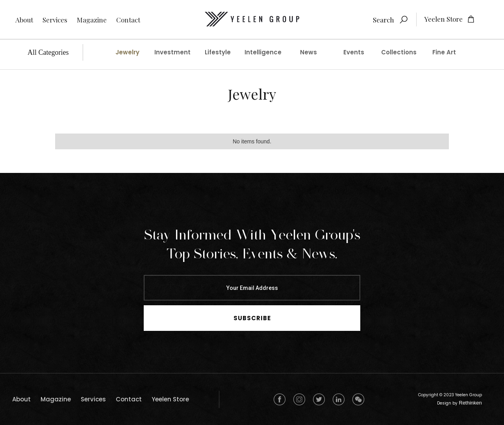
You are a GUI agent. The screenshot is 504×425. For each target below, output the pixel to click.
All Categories (48, 52)
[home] (252, 19)
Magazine (92, 20)
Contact (128, 20)
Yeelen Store (170, 399)
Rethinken (470, 403)
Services (55, 20)
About (24, 20)
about (21, 399)
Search (384, 20)
